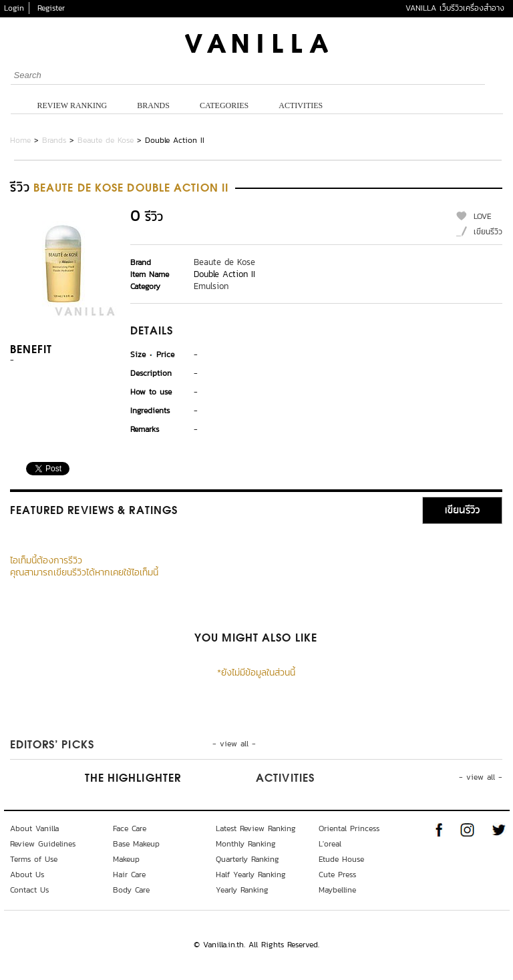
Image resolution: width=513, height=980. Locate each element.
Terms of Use (34, 859)
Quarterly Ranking (247, 859)
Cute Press (337, 875)
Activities (301, 105)
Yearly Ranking (242, 890)
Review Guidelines (43, 844)
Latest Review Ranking (256, 828)
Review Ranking (72, 105)
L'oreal (330, 844)
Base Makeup (136, 844)
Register (51, 8)
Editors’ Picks (52, 746)
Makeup (126, 859)
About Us (27, 875)
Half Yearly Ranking (251, 875)
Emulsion (211, 286)
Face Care (130, 828)
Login (14, 8)
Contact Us (29, 890)
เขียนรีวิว (488, 232)
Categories (224, 105)
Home (20, 140)
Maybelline (337, 890)
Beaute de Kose (106, 140)
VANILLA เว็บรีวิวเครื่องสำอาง (455, 8)
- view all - (234, 744)
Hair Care (129, 875)
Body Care (131, 890)
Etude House (341, 859)
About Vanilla (34, 828)
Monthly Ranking (246, 844)
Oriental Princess (349, 828)
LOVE (483, 216)
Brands (153, 105)
